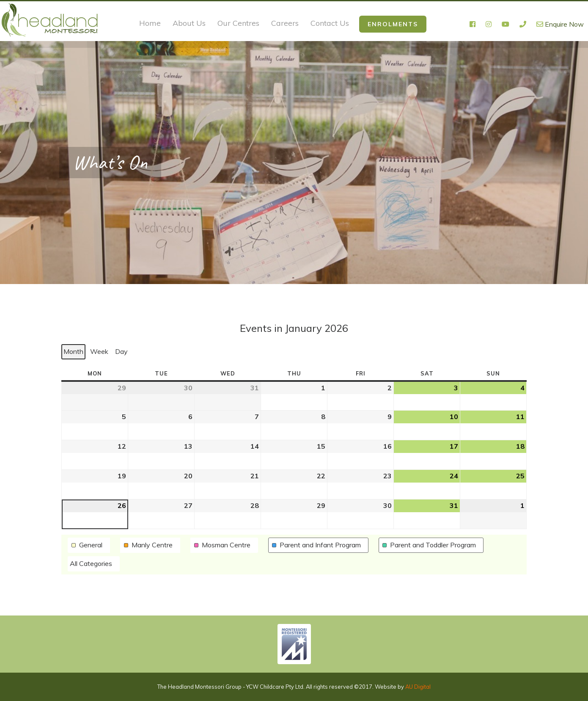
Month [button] (73, 351)
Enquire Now (560, 24)
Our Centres (238, 23)
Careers (285, 23)
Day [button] (121, 351)
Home (150, 23)
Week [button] (99, 351)
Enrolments (393, 24)
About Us (189, 23)
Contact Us (330, 23)
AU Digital (418, 687)
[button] (89, 545)
